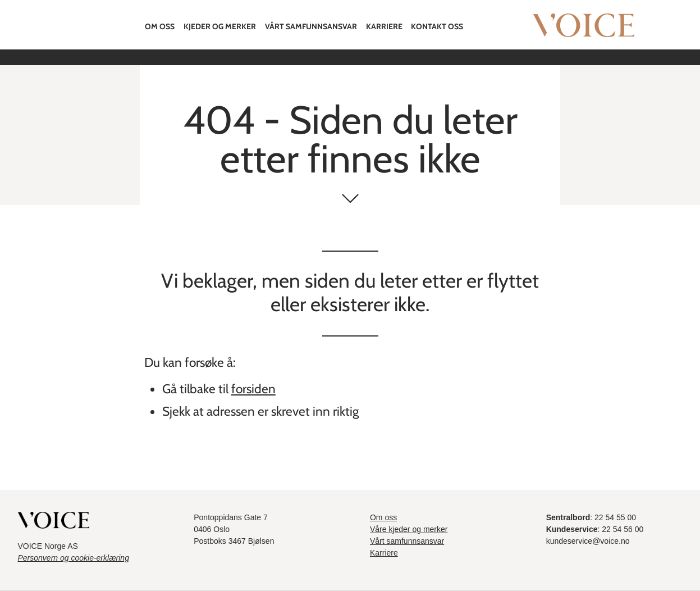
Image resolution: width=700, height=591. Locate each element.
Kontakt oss (437, 26)
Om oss (160, 26)
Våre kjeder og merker (409, 529)
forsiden (253, 389)
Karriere (384, 26)
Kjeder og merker (220, 26)
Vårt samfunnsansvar (311, 26)
